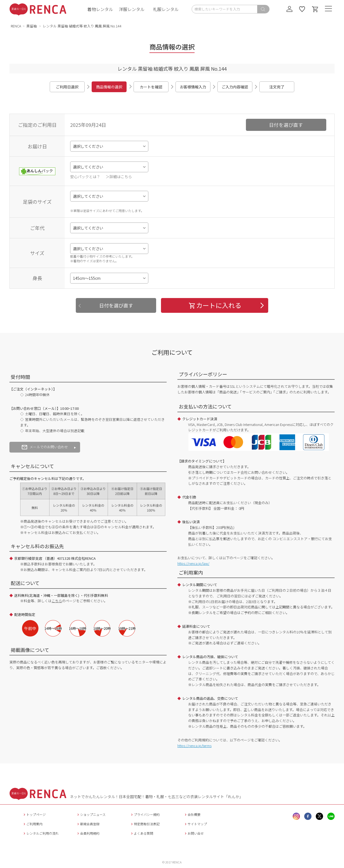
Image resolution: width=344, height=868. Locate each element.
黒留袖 (32, 26)
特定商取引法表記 (145, 824)
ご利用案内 (32, 824)
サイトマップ (195, 824)
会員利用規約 (88, 833)
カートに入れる (215, 305)
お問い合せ (194, 833)
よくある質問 (141, 833)
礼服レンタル (166, 9)
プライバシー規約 (145, 814)
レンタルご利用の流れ (40, 833)
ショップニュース (91, 814)
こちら (57, 601)
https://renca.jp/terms (194, 746)
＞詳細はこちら (119, 177)
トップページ (34, 814)
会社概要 (192, 814)
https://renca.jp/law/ (193, 563)
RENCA (16, 26)
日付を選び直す (286, 125)
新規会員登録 (88, 824)
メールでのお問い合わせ (45, 447)
